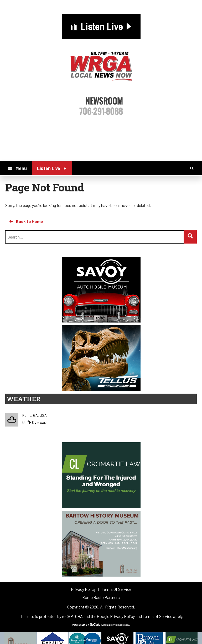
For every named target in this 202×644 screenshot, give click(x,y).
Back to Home (26, 221)
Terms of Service (157, 616)
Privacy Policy (122, 616)
